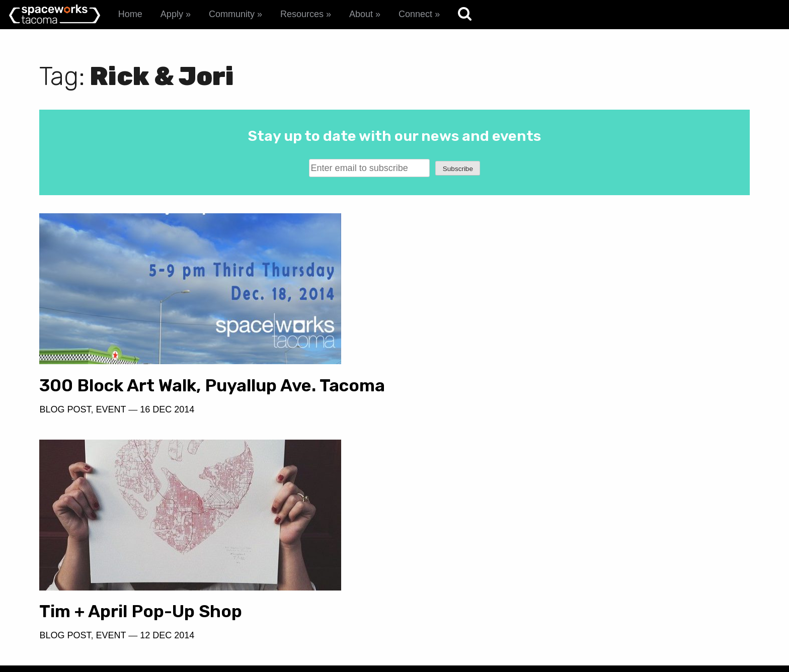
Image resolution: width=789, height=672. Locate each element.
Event (111, 429)
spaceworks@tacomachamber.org (668, 593)
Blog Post (65, 429)
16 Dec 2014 (167, 429)
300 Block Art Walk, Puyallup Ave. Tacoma (178, 395)
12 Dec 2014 (529, 409)
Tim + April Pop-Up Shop (503, 386)
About (361, 14)
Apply (172, 14)
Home (130, 14)
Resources (302, 14)
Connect (415, 14)
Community (232, 14)
